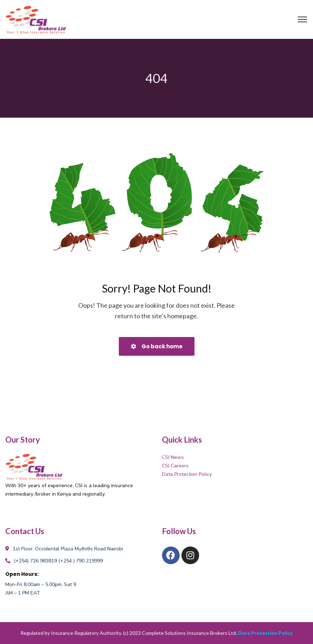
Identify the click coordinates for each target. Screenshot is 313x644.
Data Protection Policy (187, 474)
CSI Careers (175, 466)
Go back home (157, 346)
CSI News (173, 457)
